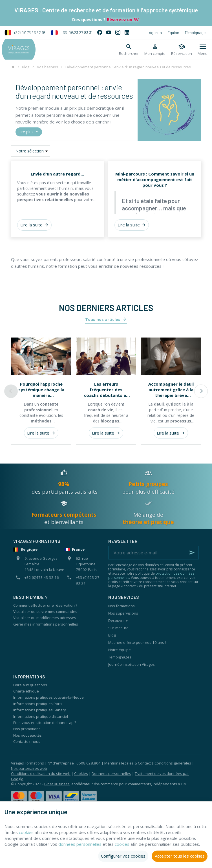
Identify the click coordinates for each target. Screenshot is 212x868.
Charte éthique (26, 691)
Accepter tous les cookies (180, 856)
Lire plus (29, 132)
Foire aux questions (30, 685)
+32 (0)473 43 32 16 (25, 33)
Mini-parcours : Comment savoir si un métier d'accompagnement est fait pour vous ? (155, 179)
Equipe (173, 32)
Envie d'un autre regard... (57, 174)
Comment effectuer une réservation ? (45, 605)
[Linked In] (127, 33)
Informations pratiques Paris (38, 704)
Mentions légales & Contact (128, 763)
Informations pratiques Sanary (40, 710)
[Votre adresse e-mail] (154, 553)
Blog (26, 67)
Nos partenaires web (29, 768)
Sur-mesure (118, 628)
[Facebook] (100, 33)
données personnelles (80, 844)
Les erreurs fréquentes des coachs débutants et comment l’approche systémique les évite (106, 390)
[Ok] (192, 553)
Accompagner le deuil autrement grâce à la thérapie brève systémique (171, 390)
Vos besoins (48, 67)
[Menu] (203, 50)
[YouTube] (109, 33)
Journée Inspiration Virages (132, 664)
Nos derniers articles (106, 308)
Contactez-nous (27, 741)
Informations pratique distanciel (41, 716)
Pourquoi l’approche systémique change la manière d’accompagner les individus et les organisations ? (41, 390)
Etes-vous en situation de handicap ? (45, 723)
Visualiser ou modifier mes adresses (45, 618)
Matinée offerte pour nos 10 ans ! (137, 642)
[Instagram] (118, 33)
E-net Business (57, 784)
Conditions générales (173, 763)
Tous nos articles (103, 319)
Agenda (155, 32)
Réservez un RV (122, 19)
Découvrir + (118, 620)
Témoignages (196, 32)
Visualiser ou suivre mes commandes (45, 611)
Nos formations (122, 606)
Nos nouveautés (27, 735)
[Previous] (11, 391)
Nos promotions (27, 729)
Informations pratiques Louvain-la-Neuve (48, 697)
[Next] (201, 391)
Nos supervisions (123, 613)
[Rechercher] (129, 50)
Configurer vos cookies (123, 856)
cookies (38, 832)
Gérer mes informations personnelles (46, 624)
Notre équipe (120, 650)
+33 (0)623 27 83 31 (72, 33)
